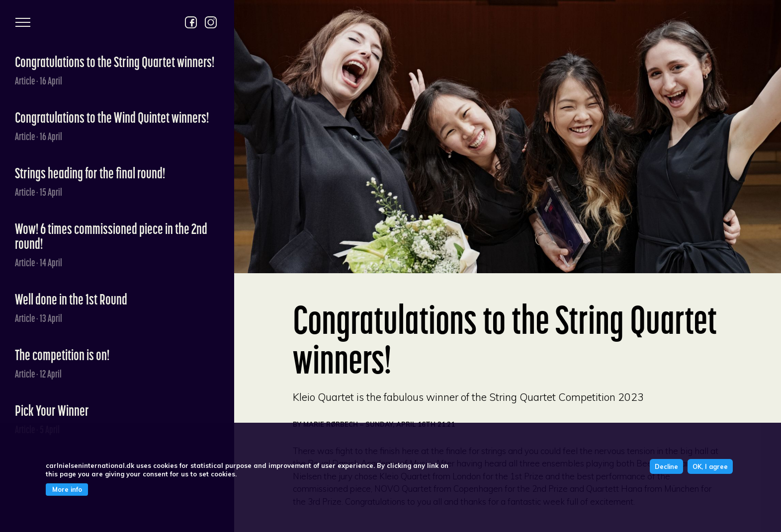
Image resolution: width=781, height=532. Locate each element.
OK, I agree (710, 466)
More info (67, 489)
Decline (666, 466)
